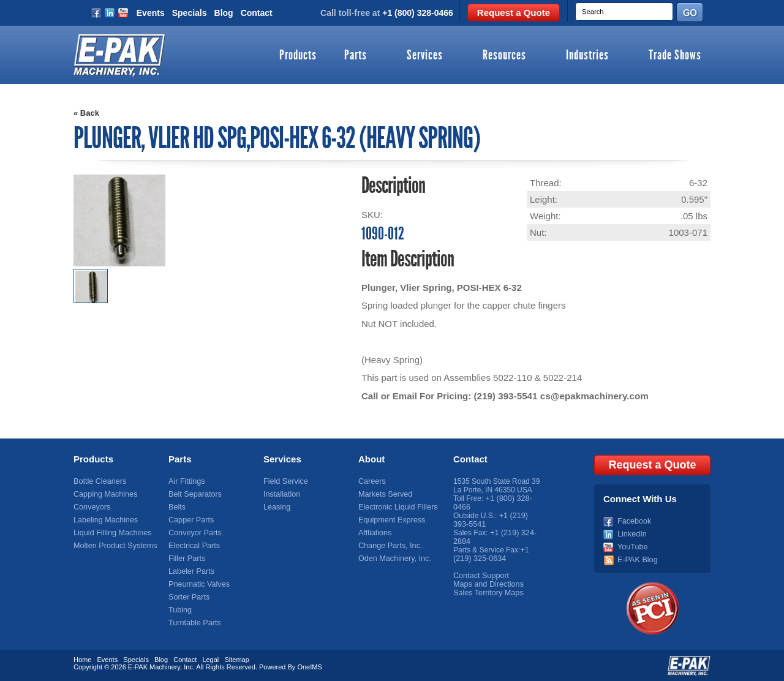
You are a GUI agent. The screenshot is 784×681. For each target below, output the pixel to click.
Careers (371, 481)
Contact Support (480, 576)
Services (425, 56)
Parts (356, 56)
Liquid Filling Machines (111, 533)
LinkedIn (631, 533)
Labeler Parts (190, 571)
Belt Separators (194, 494)
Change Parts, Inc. (389, 546)
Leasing (276, 507)
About (371, 459)
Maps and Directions (487, 584)
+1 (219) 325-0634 (491, 554)
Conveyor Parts (194, 533)
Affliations (374, 533)
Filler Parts (186, 559)
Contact (257, 13)
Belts (177, 507)
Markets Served (384, 494)
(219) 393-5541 (505, 396)
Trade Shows (675, 56)
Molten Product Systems (113, 546)
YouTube (632, 546)
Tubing (179, 610)
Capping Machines (104, 494)
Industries (587, 56)
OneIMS (309, 666)
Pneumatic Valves (198, 584)
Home (82, 658)
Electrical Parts (193, 546)
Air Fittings (186, 481)
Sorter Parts (188, 597)
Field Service (285, 481)
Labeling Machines (104, 520)
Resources (504, 56)
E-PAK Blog (636, 559)
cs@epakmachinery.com (592, 396)
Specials (190, 13)
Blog (224, 13)
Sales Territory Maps (487, 593)
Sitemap (236, 658)
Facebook (634, 520)
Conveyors (91, 507)
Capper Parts (190, 520)
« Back (86, 113)
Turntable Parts (194, 623)
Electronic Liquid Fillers (396, 507)
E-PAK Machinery (154, 666)
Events (151, 13)
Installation (281, 494)
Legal (210, 658)
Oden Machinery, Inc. (393, 559)
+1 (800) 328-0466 (418, 13)
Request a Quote (514, 13)
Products (298, 56)
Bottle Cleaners (99, 481)
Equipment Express (390, 520)
